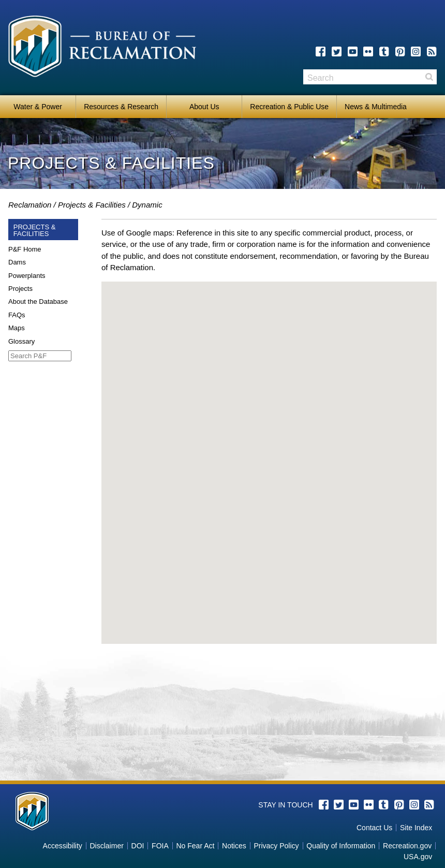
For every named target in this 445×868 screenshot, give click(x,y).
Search (429, 77)
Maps (17, 328)
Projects (20, 289)
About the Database (38, 301)
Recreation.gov (407, 846)
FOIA (160, 846)
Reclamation (30, 205)
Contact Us (374, 828)
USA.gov (418, 857)
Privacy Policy (276, 846)
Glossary (21, 341)
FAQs (17, 315)
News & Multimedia (376, 107)
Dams (17, 262)
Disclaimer (107, 846)
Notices (234, 846)
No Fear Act (195, 846)
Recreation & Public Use (289, 107)
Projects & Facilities (92, 205)
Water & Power (38, 107)
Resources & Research (121, 107)
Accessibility (63, 846)
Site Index (416, 828)
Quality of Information (341, 846)
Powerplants (27, 276)
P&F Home (25, 249)
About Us (204, 107)
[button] (269, 453)
